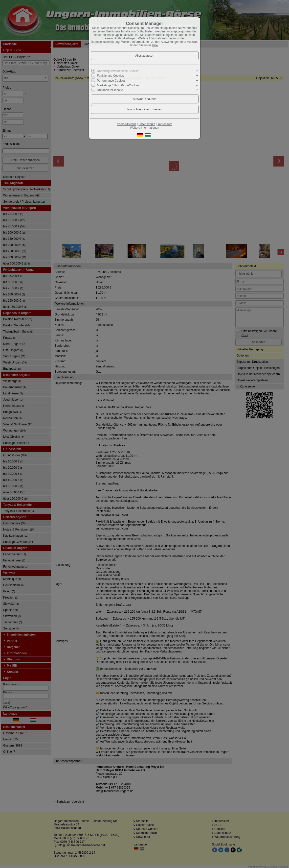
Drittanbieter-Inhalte (110, 90)
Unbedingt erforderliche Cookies (118, 71)
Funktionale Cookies (110, 76)
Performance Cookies (111, 80)
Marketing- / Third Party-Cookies (118, 85)
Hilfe (155, 45)
